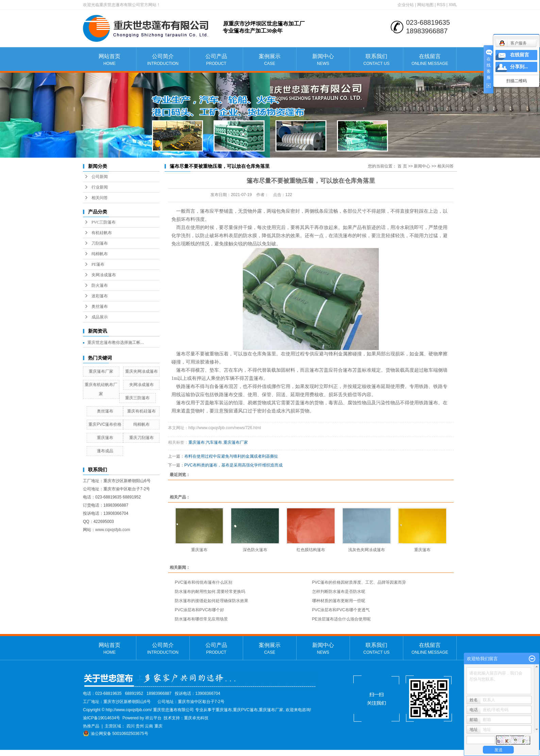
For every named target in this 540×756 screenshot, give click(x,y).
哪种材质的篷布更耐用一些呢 (339, 601)
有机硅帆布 (102, 233)
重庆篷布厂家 (101, 371)
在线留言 (430, 60)
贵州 (140, 726)
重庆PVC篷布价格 (105, 424)
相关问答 (100, 198)
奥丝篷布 (100, 306)
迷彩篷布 (100, 296)
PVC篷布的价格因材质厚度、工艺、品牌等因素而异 (359, 582)
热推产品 (91, 726)
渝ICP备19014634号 (102, 718)
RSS (441, 5)
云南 (149, 726)
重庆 (158, 726)
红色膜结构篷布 (311, 550)
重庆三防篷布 (137, 398)
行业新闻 (100, 187)
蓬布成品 (105, 451)
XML (453, 5)
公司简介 (163, 60)
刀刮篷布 (100, 243)
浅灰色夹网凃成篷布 (367, 550)
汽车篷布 (214, 442)
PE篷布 (98, 264)
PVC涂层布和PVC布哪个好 (199, 610)
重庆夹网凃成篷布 (141, 371)
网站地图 (425, 5)
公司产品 (216, 60)
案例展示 (270, 60)
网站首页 (109, 60)
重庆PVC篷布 (245, 710)
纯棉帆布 (100, 254)
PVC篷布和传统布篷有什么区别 (204, 582)
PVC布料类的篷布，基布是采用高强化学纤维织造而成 (233, 465)
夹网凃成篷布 (104, 275)
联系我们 (376, 60)
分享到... (519, 67)
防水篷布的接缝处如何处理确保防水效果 (212, 601)
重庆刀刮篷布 (141, 438)
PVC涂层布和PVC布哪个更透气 (341, 610)
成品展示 (100, 317)
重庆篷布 (105, 438)
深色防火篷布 (255, 550)
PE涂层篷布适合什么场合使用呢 (341, 619)
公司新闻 (100, 177)
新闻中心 (323, 60)
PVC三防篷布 (104, 222)
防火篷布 (100, 285)
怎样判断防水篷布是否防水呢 (339, 592)
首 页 (402, 166)
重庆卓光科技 (196, 718)
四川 (131, 726)
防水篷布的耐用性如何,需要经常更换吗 (210, 592)
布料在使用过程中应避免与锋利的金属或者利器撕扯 (231, 456)
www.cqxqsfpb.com (113, 530)
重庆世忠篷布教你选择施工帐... (116, 342)
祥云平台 (153, 718)
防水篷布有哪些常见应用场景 (201, 619)
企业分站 (406, 5)
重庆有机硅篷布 (141, 411)
